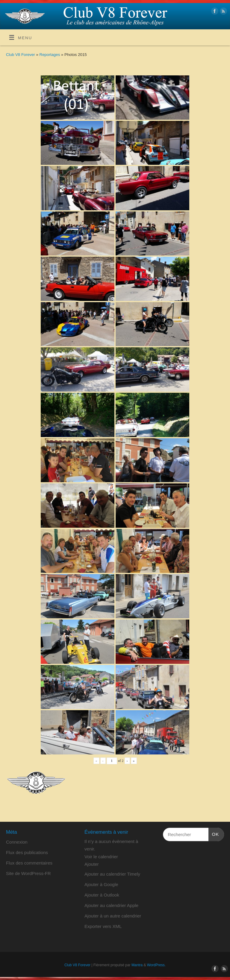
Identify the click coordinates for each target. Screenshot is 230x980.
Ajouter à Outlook (102, 895)
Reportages (50, 55)
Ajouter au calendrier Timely (112, 874)
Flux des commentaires (29, 863)
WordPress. (156, 965)
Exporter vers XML (103, 926)
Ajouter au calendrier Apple (111, 905)
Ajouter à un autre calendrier (113, 916)
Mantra (137, 965)
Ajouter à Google (101, 884)
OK (214, 833)
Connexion (17, 842)
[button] (92, 864)
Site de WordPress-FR (28, 873)
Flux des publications (27, 852)
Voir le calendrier (101, 857)
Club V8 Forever (21, 55)
